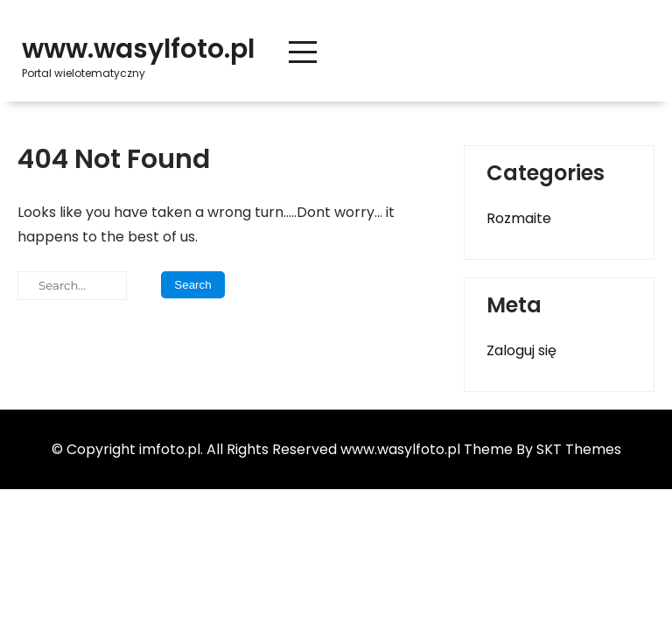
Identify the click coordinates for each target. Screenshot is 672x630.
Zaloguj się (521, 350)
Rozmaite (519, 218)
